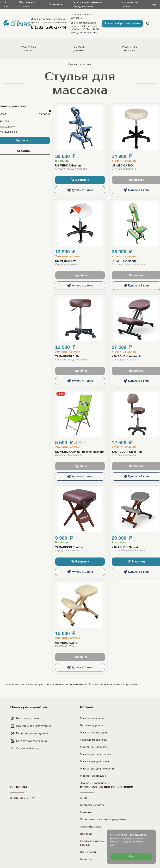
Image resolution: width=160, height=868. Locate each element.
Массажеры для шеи (93, 747)
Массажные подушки (94, 776)
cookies (134, 835)
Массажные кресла (93, 718)
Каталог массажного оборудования (87, 4)
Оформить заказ (130, 4)
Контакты (56, 4)
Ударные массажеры (94, 740)
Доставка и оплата (27, 4)
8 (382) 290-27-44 (22, 798)
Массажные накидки (93, 733)
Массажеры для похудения (98, 769)
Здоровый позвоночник (95, 783)
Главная (73, 64)
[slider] (50, 111)
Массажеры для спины (95, 761)
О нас (6, 4)
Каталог (87, 64)
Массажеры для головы (96, 754)
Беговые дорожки (92, 725)
